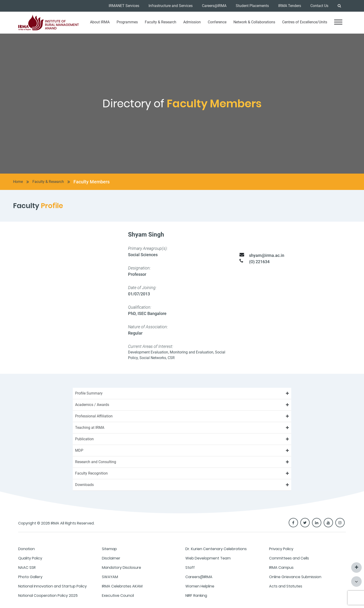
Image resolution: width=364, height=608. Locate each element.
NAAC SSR (27, 568)
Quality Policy (30, 558)
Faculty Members (92, 182)
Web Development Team (208, 558)
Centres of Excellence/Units (305, 22)
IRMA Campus (281, 568)
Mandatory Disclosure (121, 568)
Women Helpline (200, 586)
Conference (217, 22)
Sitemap (109, 549)
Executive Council (118, 596)
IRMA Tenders (290, 6)
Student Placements (252, 6)
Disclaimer (111, 558)
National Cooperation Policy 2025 (48, 596)
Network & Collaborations (254, 22)
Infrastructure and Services (171, 6)
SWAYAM (110, 577)
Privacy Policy (281, 549)
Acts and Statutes (286, 586)
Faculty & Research (161, 22)
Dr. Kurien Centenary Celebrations (216, 549)
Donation (26, 549)
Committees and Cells (289, 558)
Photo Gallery (30, 577)
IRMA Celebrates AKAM (122, 586)
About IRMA (100, 22)
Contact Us (319, 6)
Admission (192, 22)
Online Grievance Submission (295, 577)
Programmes (127, 22)
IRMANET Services (124, 6)
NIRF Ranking (196, 596)
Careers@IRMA (214, 6)
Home (18, 182)
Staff (190, 568)
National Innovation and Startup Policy (52, 586)
